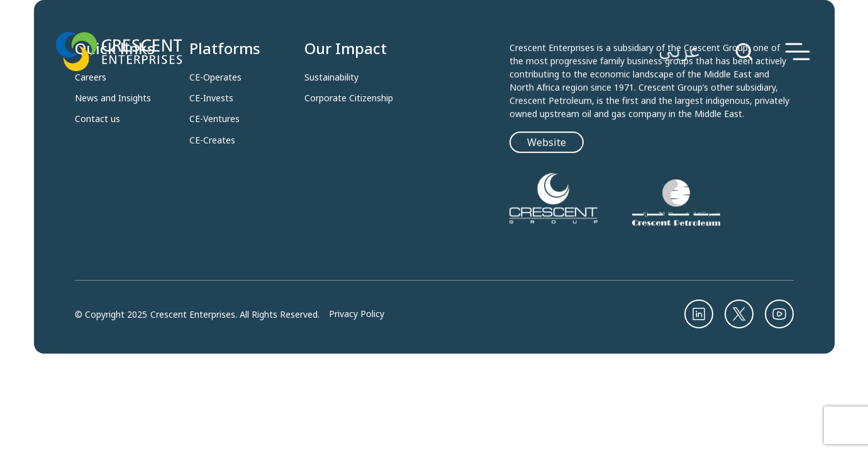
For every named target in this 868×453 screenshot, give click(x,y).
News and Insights (113, 98)
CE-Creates (212, 140)
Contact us (97, 119)
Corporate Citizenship (349, 98)
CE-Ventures (214, 119)
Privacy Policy (357, 314)
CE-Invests (211, 98)
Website (547, 143)
